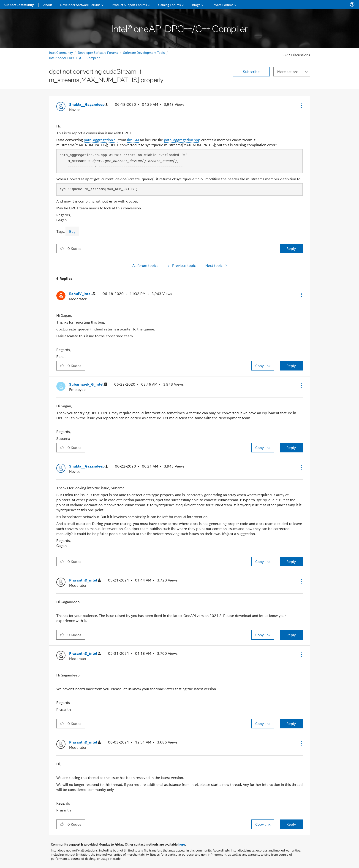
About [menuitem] (48, 4)
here (182, 844)
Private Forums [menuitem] (222, 4)
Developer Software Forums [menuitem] (80, 4)
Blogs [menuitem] (196, 4)
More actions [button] (288, 72)
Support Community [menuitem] (19, 5)
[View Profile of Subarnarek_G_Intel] (88, 384)
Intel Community (61, 52)
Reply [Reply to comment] (291, 366)
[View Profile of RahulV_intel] (82, 294)
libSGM (133, 140)
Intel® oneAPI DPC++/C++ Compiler (74, 58)
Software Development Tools (144, 52)
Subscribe (251, 72)
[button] (301, 105)
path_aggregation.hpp (182, 140)
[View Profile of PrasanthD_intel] (85, 580)
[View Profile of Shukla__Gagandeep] (88, 104)
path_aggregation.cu (101, 140)
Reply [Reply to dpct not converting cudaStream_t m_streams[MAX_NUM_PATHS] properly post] (291, 248)
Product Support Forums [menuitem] (129, 4)
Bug (72, 231)
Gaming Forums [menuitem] (170, 4)
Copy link (263, 366)
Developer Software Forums (98, 52)
